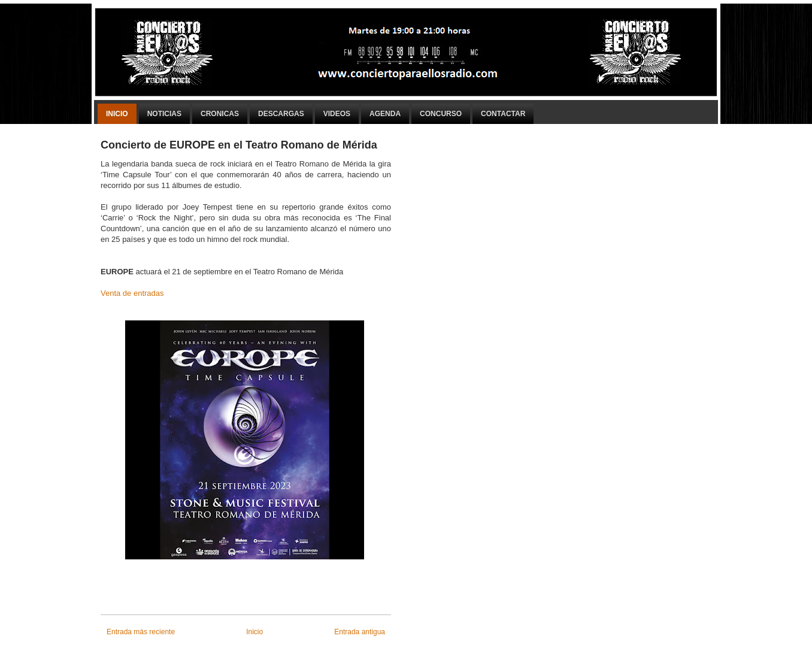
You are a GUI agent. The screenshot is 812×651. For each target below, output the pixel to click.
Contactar (503, 114)
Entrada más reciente (141, 632)
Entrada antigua (360, 632)
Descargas (281, 114)
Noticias (164, 114)
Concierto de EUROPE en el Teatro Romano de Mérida (239, 145)
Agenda (385, 114)
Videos (337, 114)
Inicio (117, 114)
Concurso (441, 114)
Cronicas (220, 114)
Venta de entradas (132, 293)
